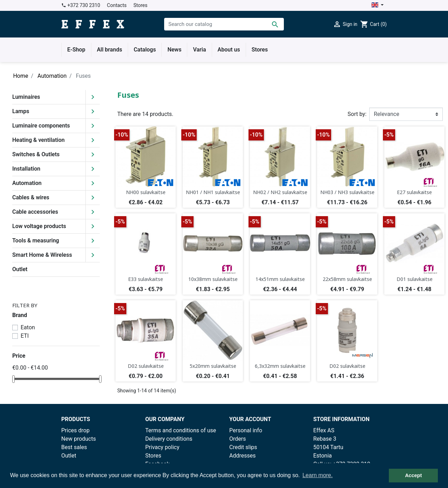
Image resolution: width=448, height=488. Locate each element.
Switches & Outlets (36, 154)
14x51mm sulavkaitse (280, 279)
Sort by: (357, 114)
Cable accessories (35, 212)
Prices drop (75, 430)
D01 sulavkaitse (415, 279)
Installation (26, 169)
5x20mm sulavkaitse (213, 366)
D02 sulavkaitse (146, 366)
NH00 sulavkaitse (146, 192)
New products (79, 439)
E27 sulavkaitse (414, 192)
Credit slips (243, 447)
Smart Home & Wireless (42, 255)
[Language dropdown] (377, 5)
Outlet (20, 269)
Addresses (243, 456)
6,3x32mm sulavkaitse (280, 366)
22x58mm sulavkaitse (347, 279)
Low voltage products (39, 226)
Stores (140, 5)
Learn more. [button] (317, 475)
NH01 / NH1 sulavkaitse (213, 192)
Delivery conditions (169, 439)
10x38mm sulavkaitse (213, 279)
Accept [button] (413, 475)
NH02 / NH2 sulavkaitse (280, 192)
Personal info (246, 430)
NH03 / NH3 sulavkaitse (347, 192)
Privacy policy (162, 447)
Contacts (117, 5)
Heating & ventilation (38, 140)
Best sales (74, 447)
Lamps (21, 111)
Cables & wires (31, 197)
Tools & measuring (36, 240)
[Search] (224, 24)
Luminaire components (41, 126)
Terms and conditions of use (181, 430)
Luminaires (26, 97)
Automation (27, 183)
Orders (237, 439)
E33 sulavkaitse (146, 279)
